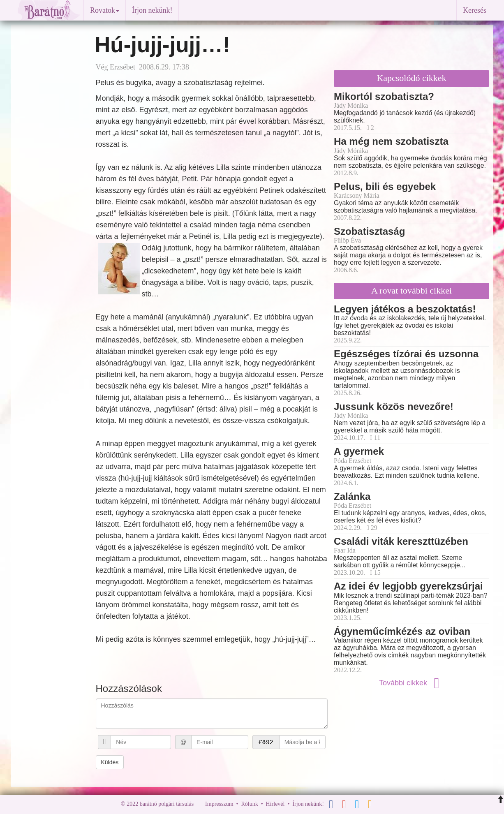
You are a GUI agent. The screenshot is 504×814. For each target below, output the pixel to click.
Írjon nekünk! (152, 10)
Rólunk (249, 804)
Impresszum (219, 804)
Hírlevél (275, 804)
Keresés (475, 10)
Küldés (110, 762)
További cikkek (412, 683)
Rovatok (105, 10)
